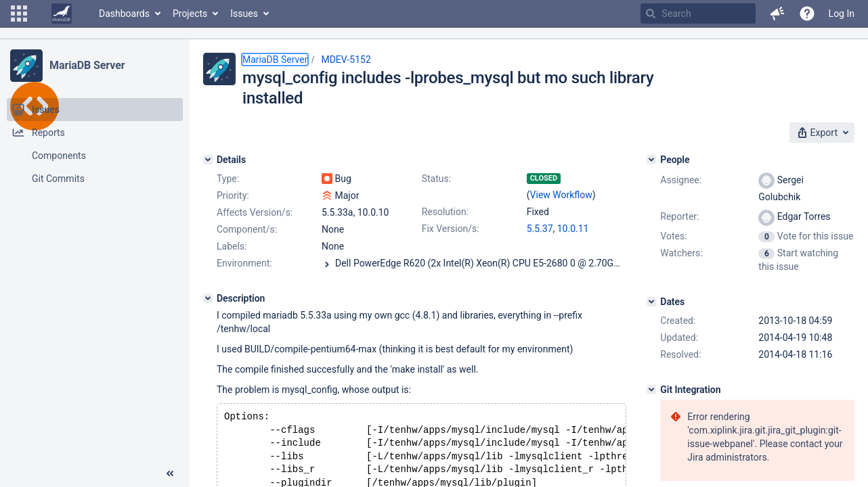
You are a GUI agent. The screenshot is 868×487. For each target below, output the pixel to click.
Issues (244, 14)
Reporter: (679, 216)
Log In (842, 14)
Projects (190, 14)
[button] (19, 14)
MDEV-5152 (346, 60)
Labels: (232, 246)
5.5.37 (540, 229)
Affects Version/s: (255, 212)
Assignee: (681, 180)
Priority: (233, 195)
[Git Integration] (651, 390)
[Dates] (651, 302)
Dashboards (124, 14)
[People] (651, 160)
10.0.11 (573, 229)
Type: (228, 179)
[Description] (208, 298)
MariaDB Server (87, 65)
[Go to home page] (62, 14)
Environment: (244, 263)
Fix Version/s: (451, 229)
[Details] (208, 160)
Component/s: (247, 229)
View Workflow (561, 195)
